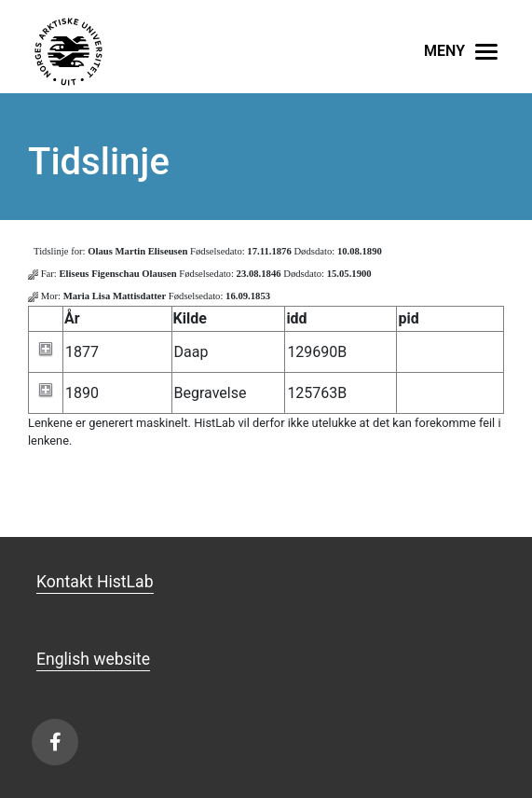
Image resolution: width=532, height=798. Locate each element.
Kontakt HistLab (95, 582)
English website (93, 659)
